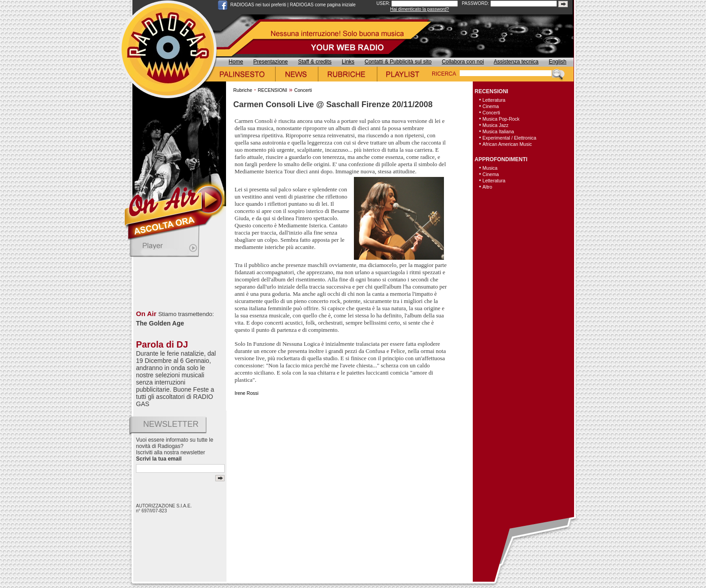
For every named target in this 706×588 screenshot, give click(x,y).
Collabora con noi (463, 62)
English (558, 62)
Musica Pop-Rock (501, 119)
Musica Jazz (496, 125)
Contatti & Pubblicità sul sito (398, 62)
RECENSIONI (272, 90)
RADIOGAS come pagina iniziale (323, 5)
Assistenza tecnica (516, 62)
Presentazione (271, 62)
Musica (490, 168)
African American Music (507, 144)
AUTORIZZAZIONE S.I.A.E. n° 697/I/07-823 (164, 508)
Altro (488, 187)
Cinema (491, 106)
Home (236, 62)
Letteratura (494, 100)
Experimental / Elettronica (510, 138)
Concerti (303, 90)
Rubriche (243, 90)
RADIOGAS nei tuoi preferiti (258, 5)
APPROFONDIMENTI (501, 159)
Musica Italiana (498, 131)
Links (348, 62)
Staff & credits (315, 62)
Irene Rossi (247, 393)
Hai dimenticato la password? (420, 9)
